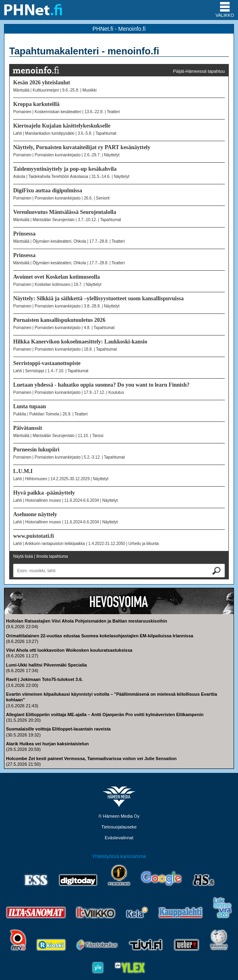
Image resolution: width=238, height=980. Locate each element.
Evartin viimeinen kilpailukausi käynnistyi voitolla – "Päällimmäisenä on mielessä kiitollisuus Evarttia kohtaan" (112, 697)
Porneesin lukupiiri (36, 450)
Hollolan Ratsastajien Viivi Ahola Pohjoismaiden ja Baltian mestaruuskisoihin (86, 621)
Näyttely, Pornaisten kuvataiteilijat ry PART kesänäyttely (82, 147)
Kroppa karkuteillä (36, 104)
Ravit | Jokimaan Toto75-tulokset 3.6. (44, 679)
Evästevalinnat (119, 838)
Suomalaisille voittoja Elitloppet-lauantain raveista (58, 729)
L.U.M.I (23, 471)
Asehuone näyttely (35, 514)
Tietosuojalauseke (119, 827)
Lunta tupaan (30, 406)
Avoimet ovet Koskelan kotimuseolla (57, 277)
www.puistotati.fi (34, 536)
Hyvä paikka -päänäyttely (44, 493)
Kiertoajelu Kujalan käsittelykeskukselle (62, 126)
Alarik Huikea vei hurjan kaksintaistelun (47, 744)
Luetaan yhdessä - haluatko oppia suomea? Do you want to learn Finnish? (101, 385)
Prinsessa (24, 234)
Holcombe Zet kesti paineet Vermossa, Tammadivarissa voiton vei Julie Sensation (91, 758)
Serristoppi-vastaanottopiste (47, 363)
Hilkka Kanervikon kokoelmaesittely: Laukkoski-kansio (80, 342)
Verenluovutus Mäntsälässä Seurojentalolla (65, 212)
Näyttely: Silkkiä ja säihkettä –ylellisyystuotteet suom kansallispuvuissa (98, 298)
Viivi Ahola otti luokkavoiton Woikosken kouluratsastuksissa (69, 650)
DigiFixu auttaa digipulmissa (48, 191)
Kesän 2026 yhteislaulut (42, 83)
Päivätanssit (28, 428)
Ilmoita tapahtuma (52, 556)
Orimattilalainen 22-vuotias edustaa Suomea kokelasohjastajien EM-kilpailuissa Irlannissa (100, 636)
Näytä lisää (23, 556)
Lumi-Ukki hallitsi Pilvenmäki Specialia (46, 665)
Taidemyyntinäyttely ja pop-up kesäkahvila (65, 169)
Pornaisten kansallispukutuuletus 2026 (59, 320)
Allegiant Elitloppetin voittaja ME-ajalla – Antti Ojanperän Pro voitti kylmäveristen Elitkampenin (105, 715)
